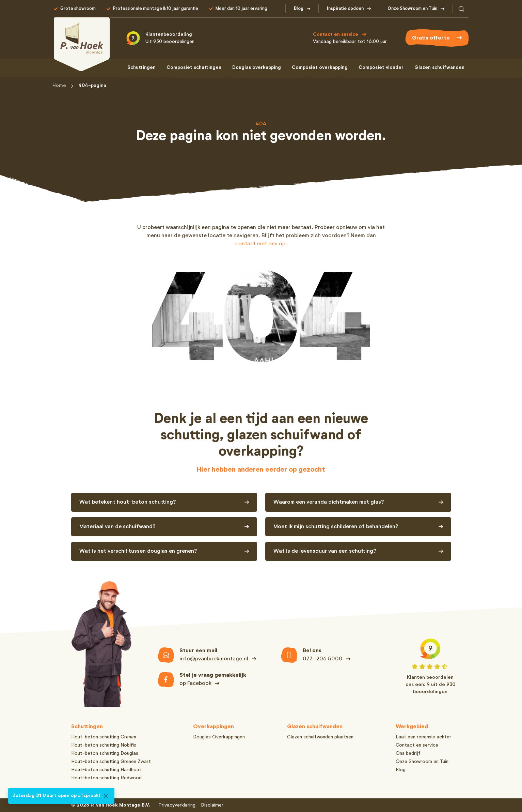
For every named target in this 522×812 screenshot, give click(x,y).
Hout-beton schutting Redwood (106, 778)
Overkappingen (213, 727)
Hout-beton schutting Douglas (105, 753)
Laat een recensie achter (423, 737)
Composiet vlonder (381, 67)
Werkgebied (412, 727)
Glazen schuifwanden (439, 67)
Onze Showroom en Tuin (412, 9)
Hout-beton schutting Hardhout (106, 770)
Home (59, 86)
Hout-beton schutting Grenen (104, 737)
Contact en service (417, 745)
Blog (299, 9)
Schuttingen (141, 67)
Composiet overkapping (320, 67)
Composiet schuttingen (194, 67)
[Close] (106, 796)
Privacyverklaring (177, 805)
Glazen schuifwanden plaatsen (320, 737)
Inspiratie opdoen (345, 9)
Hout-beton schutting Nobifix (104, 745)
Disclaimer (212, 805)
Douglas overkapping (257, 67)
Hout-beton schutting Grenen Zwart (111, 762)
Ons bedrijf (408, 753)
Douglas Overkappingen (219, 737)
